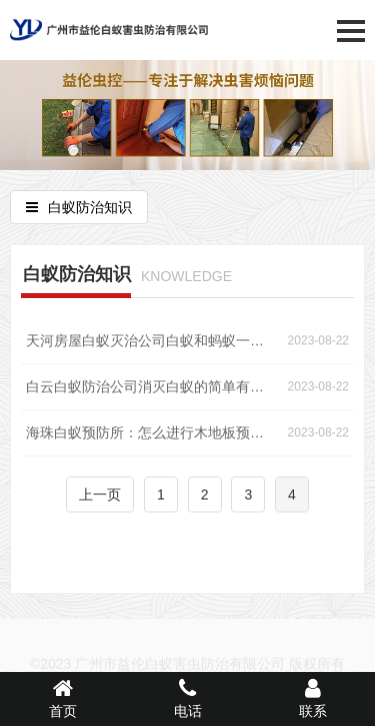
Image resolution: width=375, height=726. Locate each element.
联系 (312, 698)
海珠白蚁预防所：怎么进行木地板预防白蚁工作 (150, 436)
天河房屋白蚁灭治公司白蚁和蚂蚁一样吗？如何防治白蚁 (150, 344)
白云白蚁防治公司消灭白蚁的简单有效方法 (150, 390)
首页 (62, 698)
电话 (187, 698)
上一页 (100, 498)
